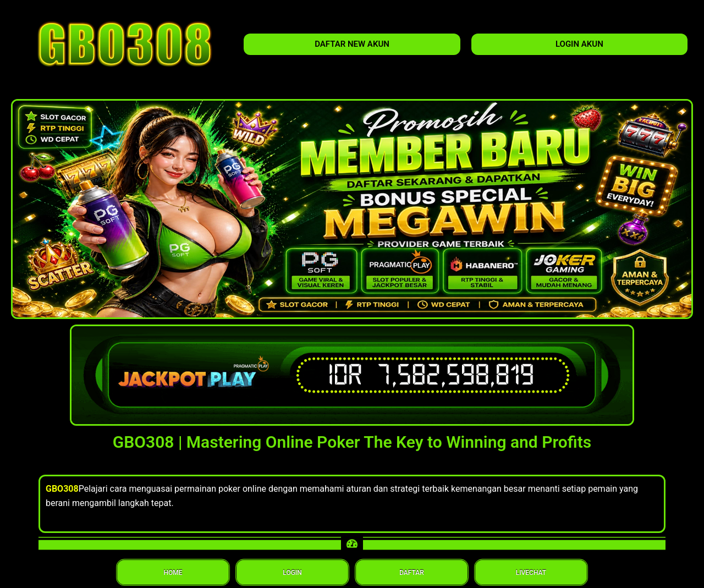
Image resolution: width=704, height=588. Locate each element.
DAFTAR (412, 573)
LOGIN (292, 573)
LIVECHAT (531, 573)
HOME (173, 573)
